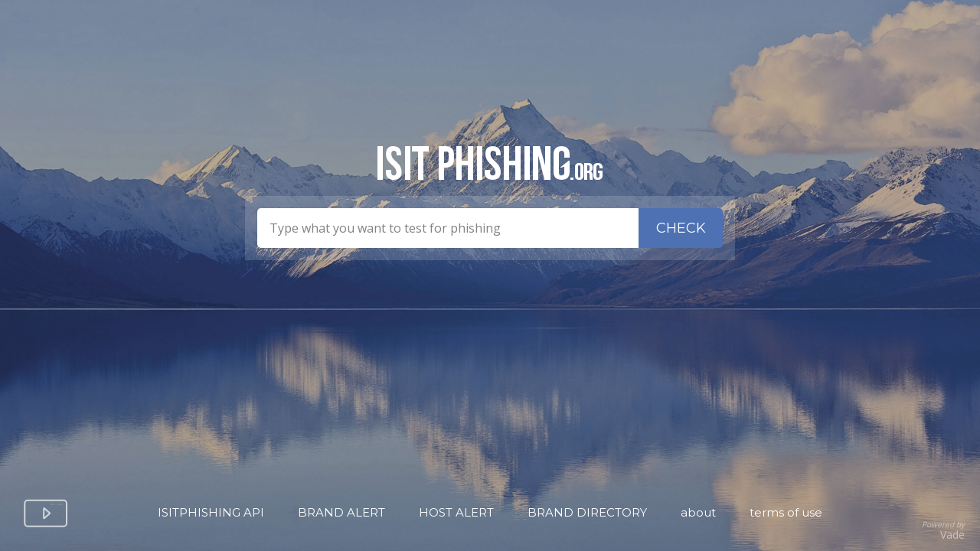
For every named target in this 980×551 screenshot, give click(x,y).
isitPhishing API (211, 512)
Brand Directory (587, 512)
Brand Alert (341, 512)
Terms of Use (786, 512)
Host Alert (456, 512)
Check (681, 228)
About (698, 512)
